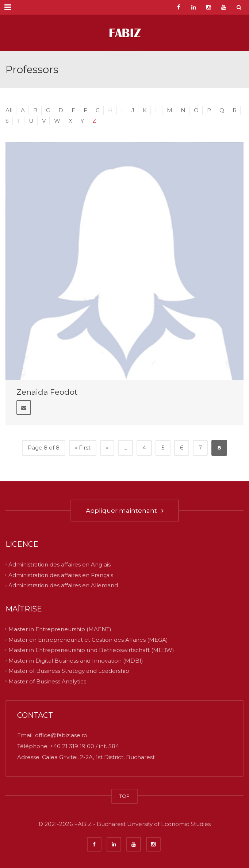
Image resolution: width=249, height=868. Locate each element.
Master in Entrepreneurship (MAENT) (60, 629)
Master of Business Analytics (47, 681)
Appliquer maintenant (125, 511)
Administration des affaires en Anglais (60, 564)
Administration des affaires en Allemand (63, 585)
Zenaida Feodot (47, 392)
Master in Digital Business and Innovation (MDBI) (76, 660)
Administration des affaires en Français (61, 575)
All (9, 110)
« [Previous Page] (107, 448)
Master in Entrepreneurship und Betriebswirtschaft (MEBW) (91, 650)
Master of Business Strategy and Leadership (69, 671)
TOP (124, 796)
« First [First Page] (83, 448)
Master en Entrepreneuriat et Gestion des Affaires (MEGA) (88, 639)
